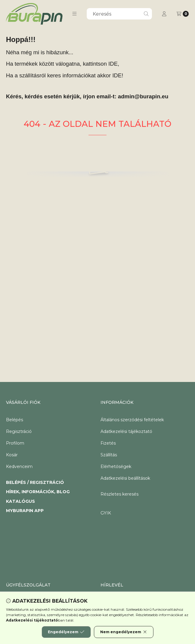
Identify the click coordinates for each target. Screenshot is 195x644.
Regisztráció (19, 431)
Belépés (15, 420)
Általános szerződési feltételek (132, 420)
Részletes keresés (119, 494)
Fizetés (108, 443)
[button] (74, 14)
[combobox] (119, 14)
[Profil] (164, 14)
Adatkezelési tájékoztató (126, 431)
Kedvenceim (19, 467)
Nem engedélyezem (124, 632)
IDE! (118, 75)
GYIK (106, 513)
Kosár (12, 455)
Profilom (15, 443)
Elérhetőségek (116, 467)
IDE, (114, 64)
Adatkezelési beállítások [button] (125, 478)
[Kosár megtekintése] (183, 14)
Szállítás (109, 455)
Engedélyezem (66, 632)
